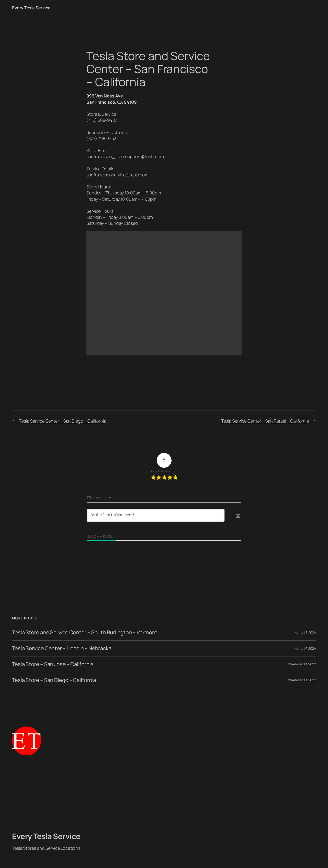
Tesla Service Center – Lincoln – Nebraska (62, 648)
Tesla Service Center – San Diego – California (63, 421)
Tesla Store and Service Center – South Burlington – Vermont (85, 633)
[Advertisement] (164, 794)
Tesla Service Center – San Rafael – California (265, 421)
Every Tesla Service (31, 8)
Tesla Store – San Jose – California (53, 664)
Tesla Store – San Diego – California (54, 680)
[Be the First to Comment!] (156, 515)
